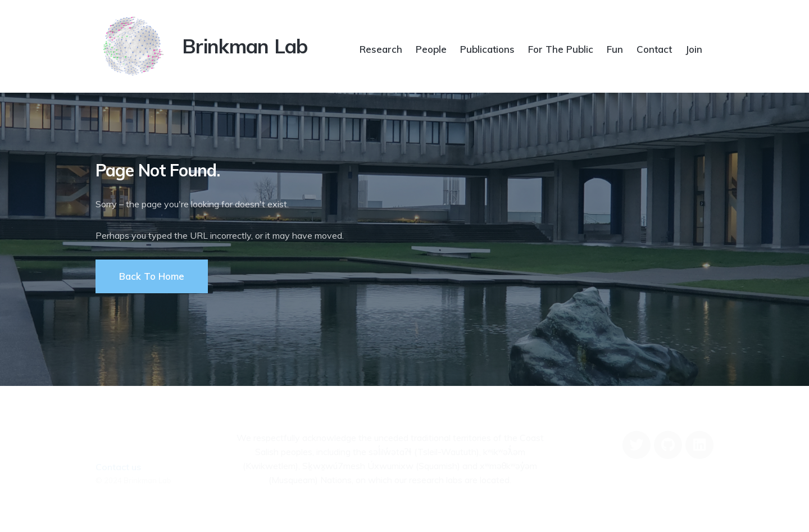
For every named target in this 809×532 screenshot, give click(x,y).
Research (381, 49)
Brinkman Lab (245, 46)
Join (694, 49)
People (431, 49)
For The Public (561, 49)
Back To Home (152, 276)
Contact (654, 49)
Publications (487, 49)
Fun (615, 49)
